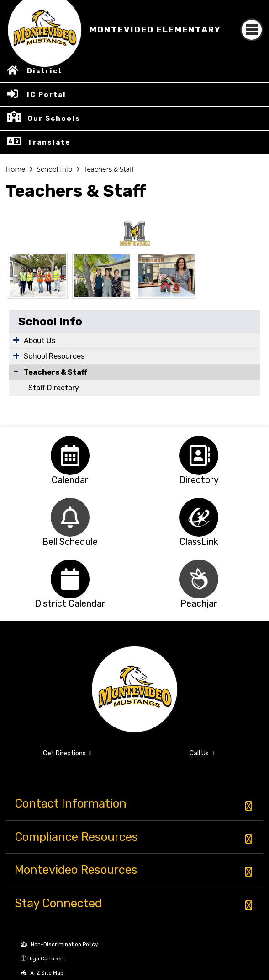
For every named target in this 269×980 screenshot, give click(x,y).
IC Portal (47, 95)
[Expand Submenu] (16, 340)
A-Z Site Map (42, 973)
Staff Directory (54, 388)
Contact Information (71, 803)
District (45, 71)
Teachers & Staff (109, 169)
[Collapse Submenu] (16, 371)
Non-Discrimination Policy (59, 944)
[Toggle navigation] (252, 30)
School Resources (54, 356)
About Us (40, 341)
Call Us (202, 753)
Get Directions (67, 753)
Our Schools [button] (54, 118)
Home (15, 169)
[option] (70, 455)
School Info (54, 169)
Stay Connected (58, 903)
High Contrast (46, 958)
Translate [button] (49, 142)
